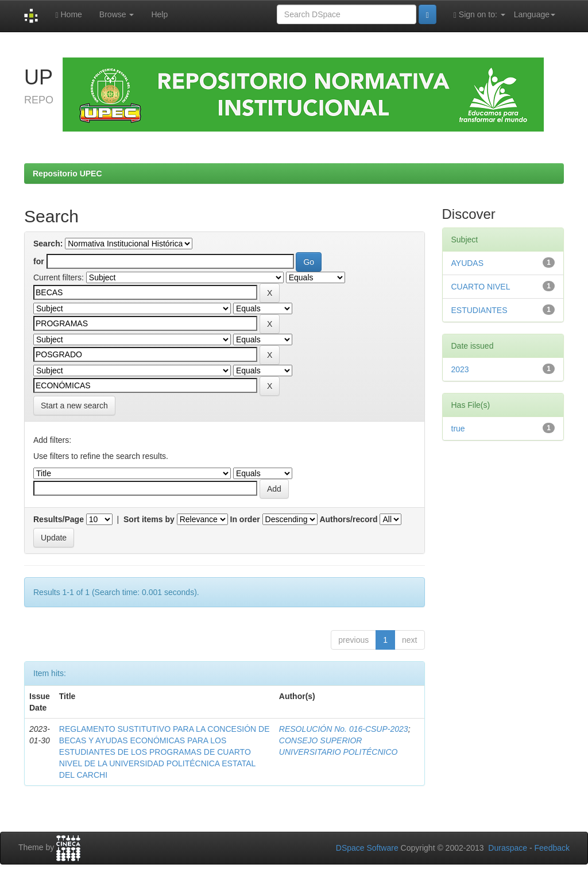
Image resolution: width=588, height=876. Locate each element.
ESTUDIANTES (479, 310)
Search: (48, 244)
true (458, 429)
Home (68, 15)
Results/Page (59, 519)
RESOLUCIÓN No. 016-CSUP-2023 (344, 729)
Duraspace (508, 848)
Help (159, 14)
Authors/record (348, 519)
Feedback (552, 848)
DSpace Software (367, 848)
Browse (117, 14)
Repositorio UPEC (67, 173)
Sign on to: (479, 15)
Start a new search (74, 406)
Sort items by (149, 519)
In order (245, 519)
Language (535, 14)
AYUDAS (468, 263)
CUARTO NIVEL (481, 287)
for (39, 261)
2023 (460, 369)
